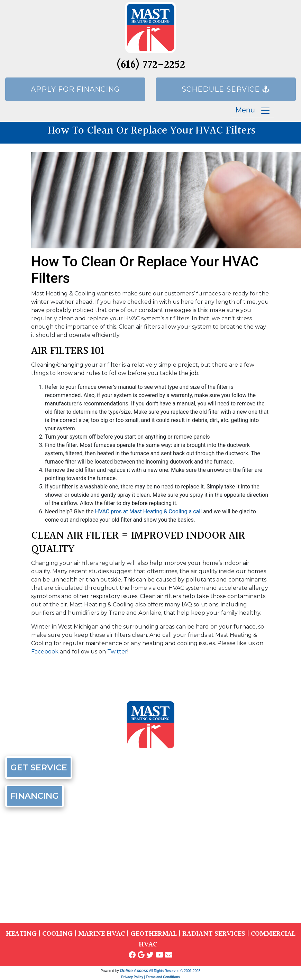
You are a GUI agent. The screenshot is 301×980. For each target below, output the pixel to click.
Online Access (134, 971)
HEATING (21, 934)
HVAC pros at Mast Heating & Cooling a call (148, 511)
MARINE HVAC (102, 934)
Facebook (45, 652)
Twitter (117, 652)
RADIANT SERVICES (214, 934)
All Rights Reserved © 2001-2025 (175, 971)
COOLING (57, 934)
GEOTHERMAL (154, 934)
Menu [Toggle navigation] (253, 111)
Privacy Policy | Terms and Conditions (150, 977)
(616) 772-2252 (151, 65)
